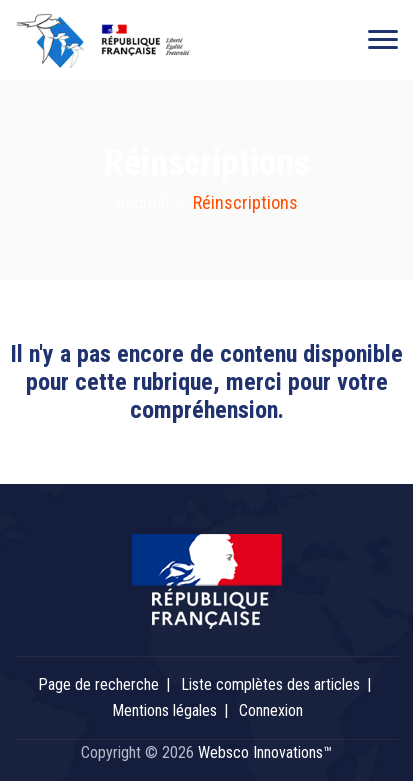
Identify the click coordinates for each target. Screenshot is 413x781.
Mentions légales (164, 710)
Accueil (142, 202)
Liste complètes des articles (270, 684)
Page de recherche (98, 684)
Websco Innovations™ (265, 752)
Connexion (271, 710)
